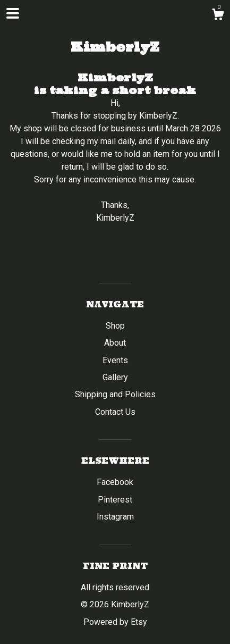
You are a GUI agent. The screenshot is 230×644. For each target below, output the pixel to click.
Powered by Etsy (115, 622)
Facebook (115, 482)
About (115, 343)
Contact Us (115, 412)
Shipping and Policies (115, 394)
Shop (115, 326)
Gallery (115, 377)
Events (115, 360)
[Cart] (218, 16)
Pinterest (115, 500)
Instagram (115, 517)
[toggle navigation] (13, 13)
